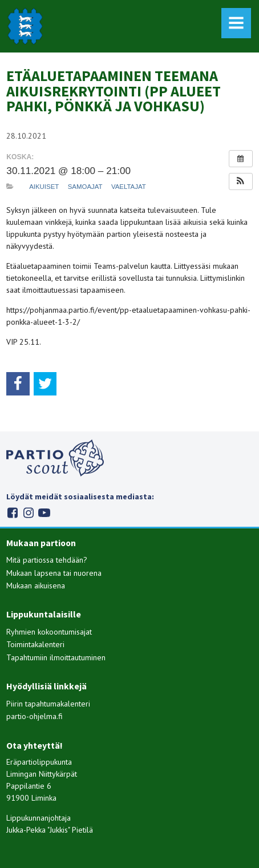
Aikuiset (44, 187)
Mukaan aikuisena (36, 586)
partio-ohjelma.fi (35, 716)
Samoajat (85, 187)
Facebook (12, 513)
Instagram (28, 513)
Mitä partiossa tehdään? (47, 560)
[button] (241, 181)
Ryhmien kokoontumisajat (49, 632)
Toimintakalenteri (35, 644)
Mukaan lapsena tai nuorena (54, 573)
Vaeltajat (129, 187)
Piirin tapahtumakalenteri (48, 704)
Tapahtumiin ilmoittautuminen (56, 657)
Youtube (44, 513)
